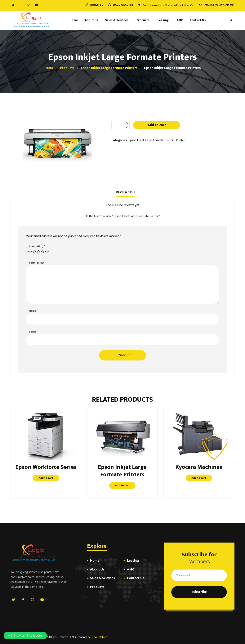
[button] (25, 636)
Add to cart (157, 125)
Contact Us (136, 578)
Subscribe (199, 592)
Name (33, 311)
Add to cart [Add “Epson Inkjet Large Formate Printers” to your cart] (122, 485)
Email (33, 332)
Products (97, 587)
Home (95, 561)
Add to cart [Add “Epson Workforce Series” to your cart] (46, 478)
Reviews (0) (125, 192)
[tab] (125, 192)
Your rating (37, 246)
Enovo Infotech (99, 637)
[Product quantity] (120, 125)
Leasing (133, 561)
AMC (131, 570)
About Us (97, 570)
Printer (180, 140)
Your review (37, 263)
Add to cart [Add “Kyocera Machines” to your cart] (199, 478)
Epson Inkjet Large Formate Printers (151, 140)
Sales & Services (102, 578)
